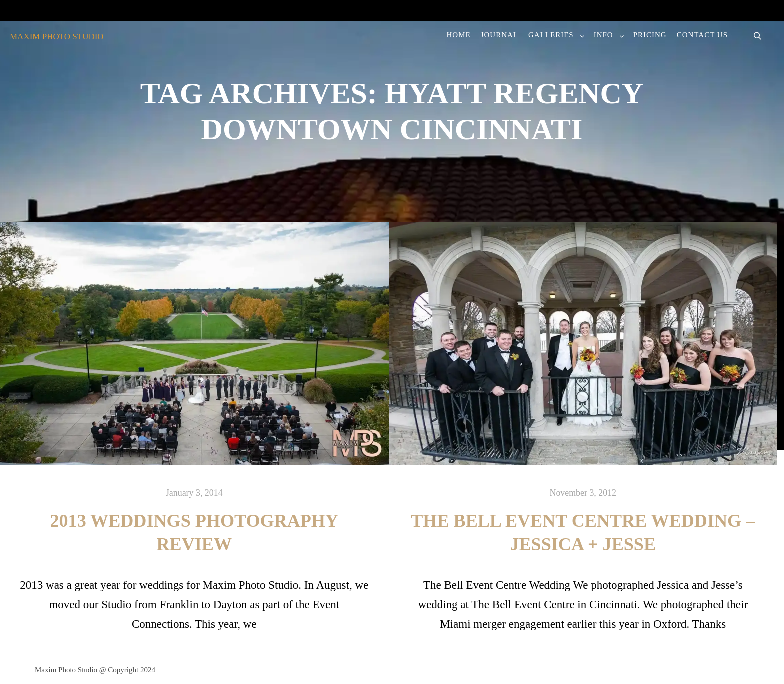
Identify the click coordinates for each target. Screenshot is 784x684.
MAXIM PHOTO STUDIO (57, 36)
